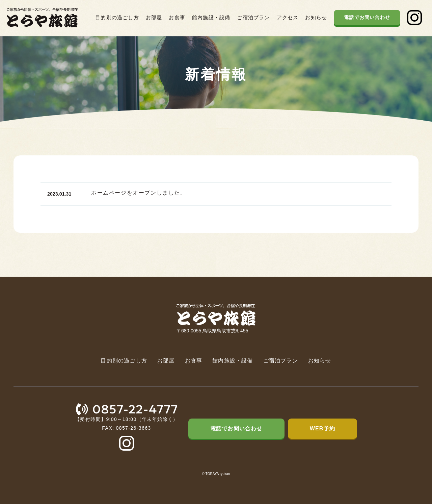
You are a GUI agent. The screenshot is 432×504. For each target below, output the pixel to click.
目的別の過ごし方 (117, 17)
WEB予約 (322, 429)
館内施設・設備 (211, 17)
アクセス (288, 17)
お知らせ (316, 17)
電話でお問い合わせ (367, 17)
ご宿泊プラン (253, 17)
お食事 (177, 17)
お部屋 (154, 17)
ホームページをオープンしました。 (139, 196)
